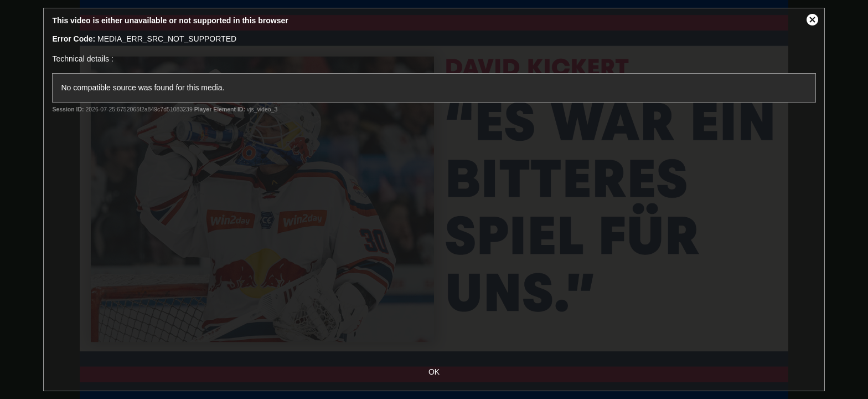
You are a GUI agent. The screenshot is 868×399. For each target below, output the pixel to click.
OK (434, 372)
